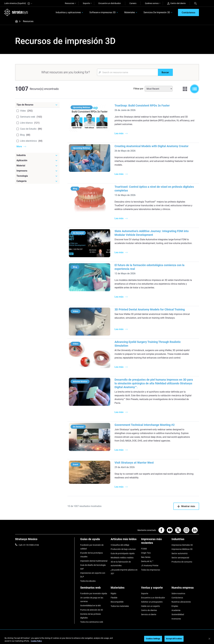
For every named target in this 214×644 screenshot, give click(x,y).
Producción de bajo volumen (123, 549)
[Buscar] (165, 72)
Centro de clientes (149, 610)
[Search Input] (127, 72)
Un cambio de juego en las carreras (92, 600)
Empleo (175, 606)
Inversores (176, 619)
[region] (107, 639)
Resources (70, 3)
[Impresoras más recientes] (155, 542)
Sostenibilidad (178, 614)
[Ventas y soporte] (155, 589)
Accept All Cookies (174, 639)
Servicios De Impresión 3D (157, 12)
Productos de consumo (182, 562)
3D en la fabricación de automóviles (121, 564)
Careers (133, 3)
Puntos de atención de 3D (92, 610)
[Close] (209, 639)
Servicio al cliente (149, 614)
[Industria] (37, 155)
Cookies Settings (153, 639)
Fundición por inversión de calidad (92, 547)
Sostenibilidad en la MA (90, 606)
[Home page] (16, 22)
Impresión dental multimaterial (94, 561)
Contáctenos (177, 598)
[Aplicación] (37, 160)
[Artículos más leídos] (124, 540)
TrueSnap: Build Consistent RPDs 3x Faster (142, 105)
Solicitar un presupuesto (152, 602)
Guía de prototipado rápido (123, 553)
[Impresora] (37, 171)
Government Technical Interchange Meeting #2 (145, 425)
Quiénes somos (152, 3)
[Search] (195, 3)
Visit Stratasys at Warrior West (134, 463)
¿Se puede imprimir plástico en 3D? (124, 572)
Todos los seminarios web (92, 622)
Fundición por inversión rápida (94, 593)
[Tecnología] (37, 176)
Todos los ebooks (88, 581)
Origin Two (146, 553)
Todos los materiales (120, 606)
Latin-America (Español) (18, 4)
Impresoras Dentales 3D (182, 545)
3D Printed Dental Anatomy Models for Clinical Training (150, 309)
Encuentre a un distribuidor (153, 598)
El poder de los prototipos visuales (91, 555)
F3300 (144, 549)
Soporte (86, 3)
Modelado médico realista (122, 558)
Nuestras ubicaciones (181, 602)
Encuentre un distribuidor (110, 3)
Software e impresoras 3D (103, 12)
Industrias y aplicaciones (68, 12)
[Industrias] (185, 540)
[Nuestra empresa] (185, 589)
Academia (176, 610)
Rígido (113, 593)
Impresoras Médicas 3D (182, 549)
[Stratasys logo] (16, 12)
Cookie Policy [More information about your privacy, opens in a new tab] (36, 641)
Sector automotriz (180, 553)
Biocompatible (117, 602)
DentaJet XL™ (147, 561)
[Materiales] (124, 589)
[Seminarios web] (94, 589)
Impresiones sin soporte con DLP (93, 575)
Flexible (114, 598)
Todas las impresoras (151, 570)
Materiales (130, 12)
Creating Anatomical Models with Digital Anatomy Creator (151, 146)
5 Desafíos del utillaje (120, 545)
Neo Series (146, 557)
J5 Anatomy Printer (150, 565)
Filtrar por (138, 89)
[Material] (37, 166)
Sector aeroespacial (180, 558)
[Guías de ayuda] (94, 540)
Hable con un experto (150, 606)
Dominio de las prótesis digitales (90, 616)
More (19, 146)
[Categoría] (37, 181)
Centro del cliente (176, 3)
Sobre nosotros (178, 593)
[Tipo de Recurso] (37, 105)
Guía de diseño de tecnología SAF (93, 567)
